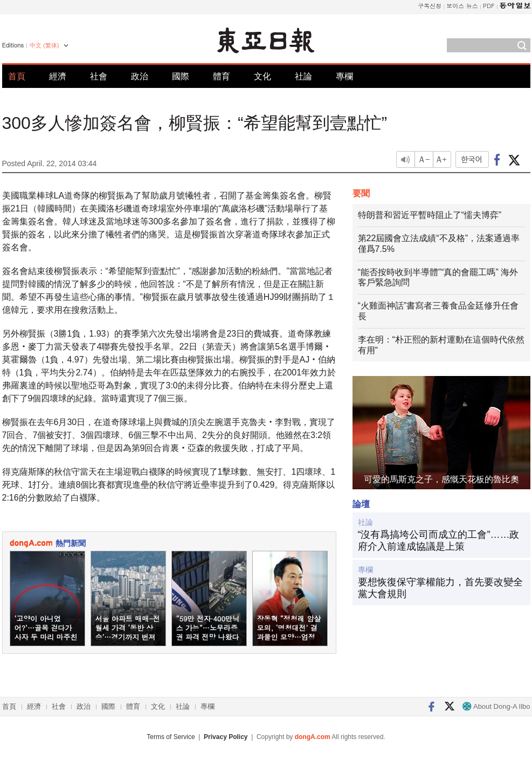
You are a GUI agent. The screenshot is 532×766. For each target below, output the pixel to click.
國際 (181, 76)
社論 (303, 76)
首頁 (17, 76)
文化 (262, 76)
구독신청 (430, 6)
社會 (99, 76)
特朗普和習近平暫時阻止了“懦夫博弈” (430, 215)
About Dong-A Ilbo (496, 706)
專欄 (344, 76)
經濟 (58, 76)
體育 (222, 76)
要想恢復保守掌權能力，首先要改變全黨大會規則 (440, 588)
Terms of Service (171, 737)
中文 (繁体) (44, 45)
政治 (140, 76)
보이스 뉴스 (462, 6)
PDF (489, 6)
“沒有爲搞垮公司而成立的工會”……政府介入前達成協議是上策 (439, 541)
